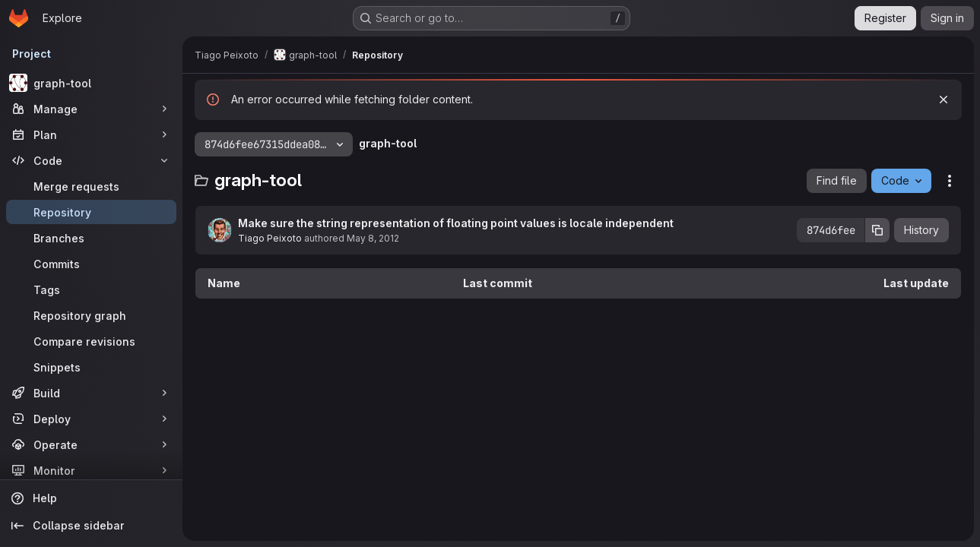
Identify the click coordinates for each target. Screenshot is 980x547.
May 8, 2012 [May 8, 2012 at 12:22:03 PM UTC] (373, 238)
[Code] (91, 160)
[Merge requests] (91, 186)
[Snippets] (91, 367)
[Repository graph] (91, 315)
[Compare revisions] (91, 341)
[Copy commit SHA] (877, 230)
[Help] (91, 498)
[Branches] (91, 238)
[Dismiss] (944, 100)
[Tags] (91, 289)
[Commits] (91, 264)
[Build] (91, 393)
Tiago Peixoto (270, 238)
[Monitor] (91, 470)
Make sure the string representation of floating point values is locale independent (456, 223)
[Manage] (91, 109)
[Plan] (91, 134)
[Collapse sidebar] (91, 526)
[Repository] (91, 212)
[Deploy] (91, 419)
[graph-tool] (91, 83)
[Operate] (91, 444)
